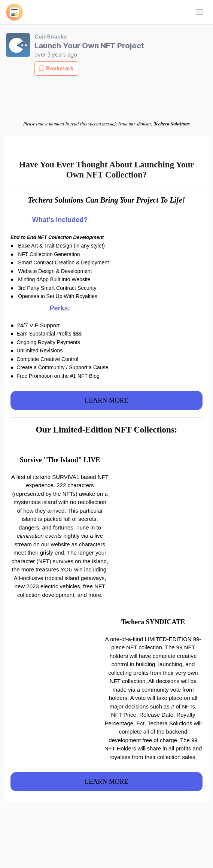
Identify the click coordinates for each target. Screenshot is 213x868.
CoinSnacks (51, 37)
